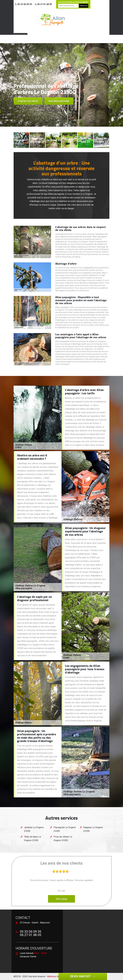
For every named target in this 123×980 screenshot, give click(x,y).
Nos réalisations (59, 101)
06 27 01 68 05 (43, 4)
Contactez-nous (28, 101)
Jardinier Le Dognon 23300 (34, 829)
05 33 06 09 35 (24, 4)
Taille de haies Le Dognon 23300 (33, 839)
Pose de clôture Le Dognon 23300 (63, 839)
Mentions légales (56, 976)
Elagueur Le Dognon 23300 (93, 829)
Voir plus (61, 899)
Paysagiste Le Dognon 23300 (65, 829)
